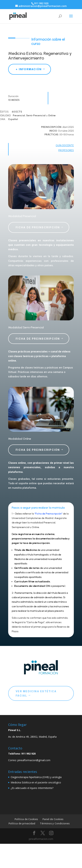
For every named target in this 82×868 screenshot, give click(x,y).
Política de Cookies (26, 819)
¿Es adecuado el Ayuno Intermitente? (32, 788)
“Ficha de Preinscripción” (48, 514)
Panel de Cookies (53, 819)
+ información (29, 69)
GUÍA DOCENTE (65, 145)
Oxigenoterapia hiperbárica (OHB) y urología (36, 777)
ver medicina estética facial (36, 693)
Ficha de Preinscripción (38, 227)
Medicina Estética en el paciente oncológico (36, 782)
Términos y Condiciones (55, 823)
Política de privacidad (22, 823)
